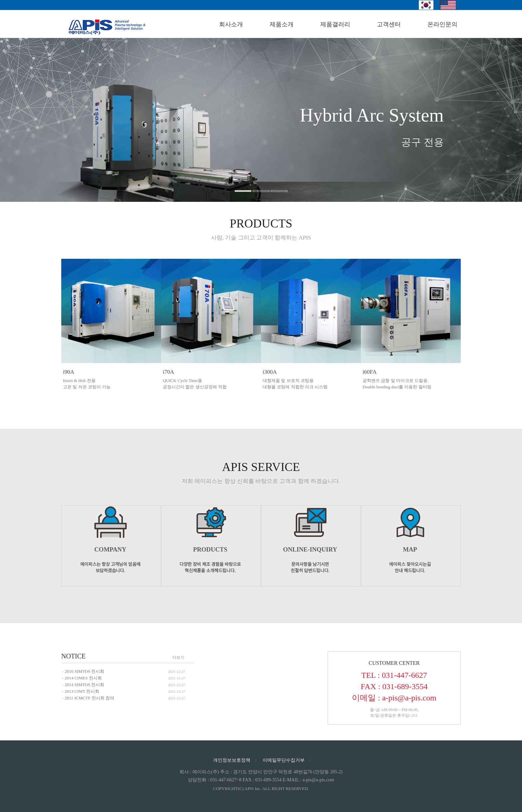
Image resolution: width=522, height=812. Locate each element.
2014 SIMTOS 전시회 (84, 685)
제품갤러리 (335, 24)
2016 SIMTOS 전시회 (84, 671)
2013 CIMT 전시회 (82, 691)
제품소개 (282, 24)
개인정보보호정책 (232, 760)
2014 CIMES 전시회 (83, 678)
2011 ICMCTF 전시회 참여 (89, 698)
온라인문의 (442, 24)
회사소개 (231, 24)
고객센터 (389, 24)
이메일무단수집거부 (284, 760)
